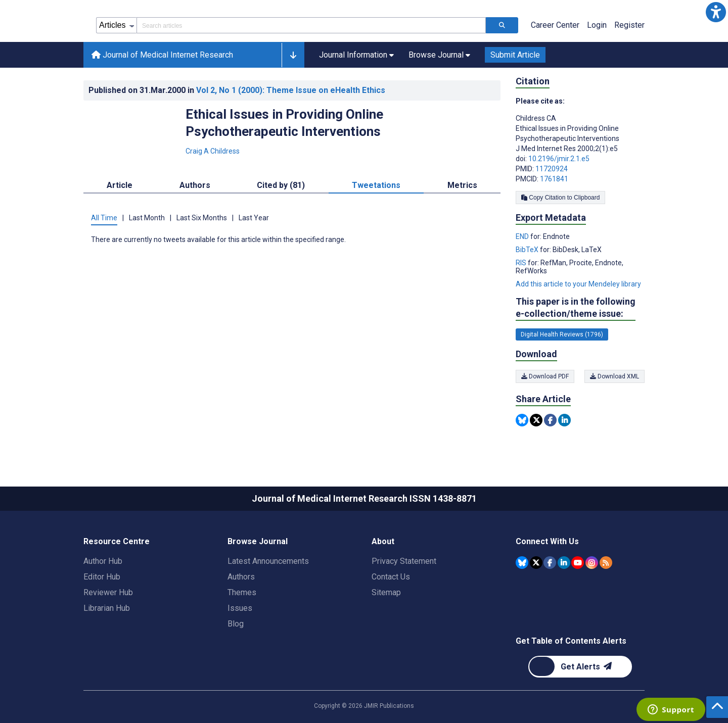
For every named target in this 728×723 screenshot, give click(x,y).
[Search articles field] (311, 25)
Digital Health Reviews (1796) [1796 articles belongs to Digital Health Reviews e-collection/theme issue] (562, 334)
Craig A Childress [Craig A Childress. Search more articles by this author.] (213, 151)
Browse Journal (258, 541)
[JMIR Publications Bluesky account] (522, 563)
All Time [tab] (104, 218)
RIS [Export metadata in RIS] (522, 263)
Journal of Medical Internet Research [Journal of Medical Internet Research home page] (162, 55)
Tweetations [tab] (376, 185)
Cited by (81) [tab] (281, 185)
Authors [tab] (195, 185)
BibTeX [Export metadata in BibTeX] (528, 250)
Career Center (555, 25)
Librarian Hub (107, 608)
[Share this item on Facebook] (550, 420)
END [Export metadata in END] (523, 236)
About (383, 541)
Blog (236, 624)
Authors (241, 577)
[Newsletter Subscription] (580, 667)
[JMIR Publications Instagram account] (592, 563)
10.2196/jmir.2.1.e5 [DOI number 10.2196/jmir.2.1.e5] (559, 159)
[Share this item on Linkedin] (564, 420)
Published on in (237, 90)
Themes (242, 592)
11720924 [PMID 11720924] (552, 169)
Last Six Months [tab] (202, 218)
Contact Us (391, 577)
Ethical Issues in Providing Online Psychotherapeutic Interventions (284, 123)
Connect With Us (547, 541)
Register (629, 25)
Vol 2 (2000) (291, 90)
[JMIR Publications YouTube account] (578, 563)
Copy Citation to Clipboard (560, 198)
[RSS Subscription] (606, 563)
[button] (716, 12)
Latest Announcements (268, 561)
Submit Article (515, 55)
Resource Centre (117, 541)
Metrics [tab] (462, 185)
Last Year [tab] (254, 218)
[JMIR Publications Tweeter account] (536, 563)
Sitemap (386, 592)
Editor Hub (102, 577)
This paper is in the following (576, 308)
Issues (240, 608)
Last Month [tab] (147, 218)
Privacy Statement (404, 561)
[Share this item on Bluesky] (522, 420)
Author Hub (103, 561)
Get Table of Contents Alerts (571, 641)
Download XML (615, 376)
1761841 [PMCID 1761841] (554, 179)
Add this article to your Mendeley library (578, 284)
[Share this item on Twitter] (536, 420)
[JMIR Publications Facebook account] (550, 563)
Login (597, 25)
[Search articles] (502, 25)
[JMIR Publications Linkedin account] (564, 563)
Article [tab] (120, 185)
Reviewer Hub (108, 592)
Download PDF (545, 376)
